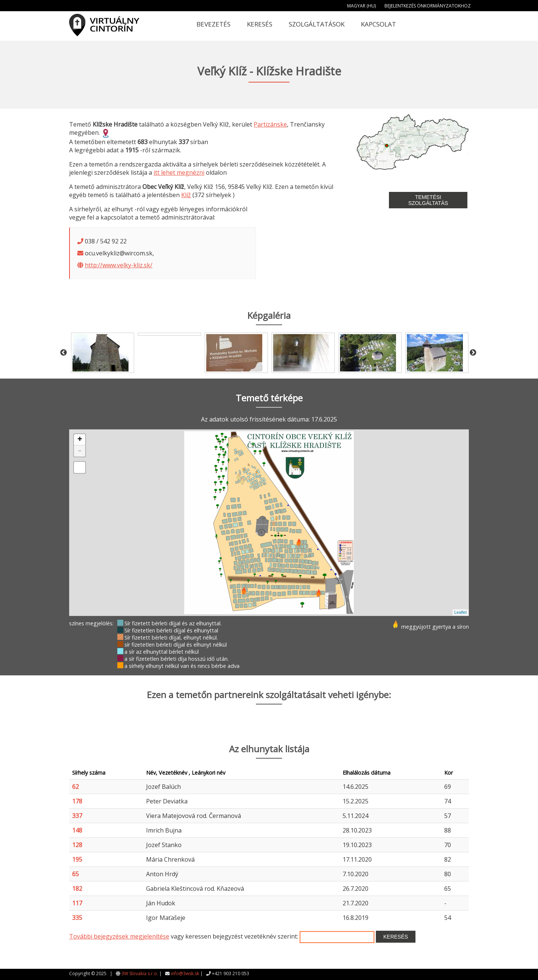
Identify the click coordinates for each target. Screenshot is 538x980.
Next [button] (473, 353)
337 (77, 816)
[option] (103, 353)
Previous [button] (64, 353)
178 (77, 801)
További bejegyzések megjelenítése (119, 936)
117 (77, 903)
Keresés (260, 24)
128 (77, 845)
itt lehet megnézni (179, 172)
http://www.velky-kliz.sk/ (119, 265)
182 (77, 889)
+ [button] (80, 440)
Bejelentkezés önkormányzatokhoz (428, 6)
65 (75, 874)
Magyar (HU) (361, 6)
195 (77, 859)
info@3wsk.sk (185, 973)
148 (77, 830)
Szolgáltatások (317, 24)
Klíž (186, 195)
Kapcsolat (378, 24)
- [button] (80, 451)
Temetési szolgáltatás (428, 200)
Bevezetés (214, 24)
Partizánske (270, 124)
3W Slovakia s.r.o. (140, 973)
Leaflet (460, 612)
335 (77, 918)
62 (75, 787)
